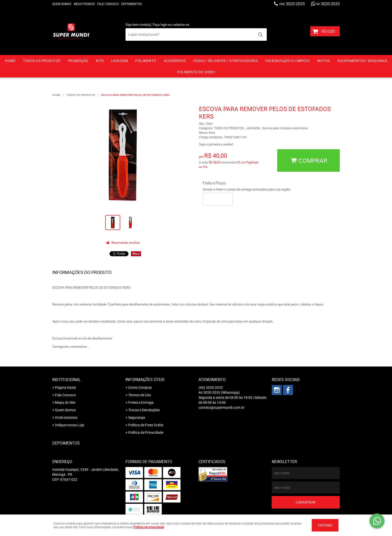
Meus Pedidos (84, 4)
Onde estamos (66, 417)
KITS (100, 61)
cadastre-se (181, 24)
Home (10, 61)
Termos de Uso (140, 395)
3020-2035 (292, 4)
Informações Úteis (145, 379)
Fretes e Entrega (141, 402)
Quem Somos (62, 4)
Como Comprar (140, 387)
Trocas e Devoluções (144, 410)
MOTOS (324, 61)
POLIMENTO (146, 61)
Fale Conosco (108, 4)
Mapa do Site (65, 402)
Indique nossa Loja (70, 425)
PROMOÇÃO (78, 61)
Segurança (137, 417)
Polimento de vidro (196, 72)
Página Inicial (65, 387)
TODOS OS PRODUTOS (42, 61)
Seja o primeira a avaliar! (216, 144)
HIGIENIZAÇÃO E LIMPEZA (287, 61)
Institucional (66, 379)
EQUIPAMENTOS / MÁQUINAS (362, 61)
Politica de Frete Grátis (146, 425)
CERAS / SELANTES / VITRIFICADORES (226, 61)
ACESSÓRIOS (175, 61)
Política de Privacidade (146, 432)
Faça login (160, 24)
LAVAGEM (120, 61)
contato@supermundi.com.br (221, 407)
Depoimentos (131, 4)
